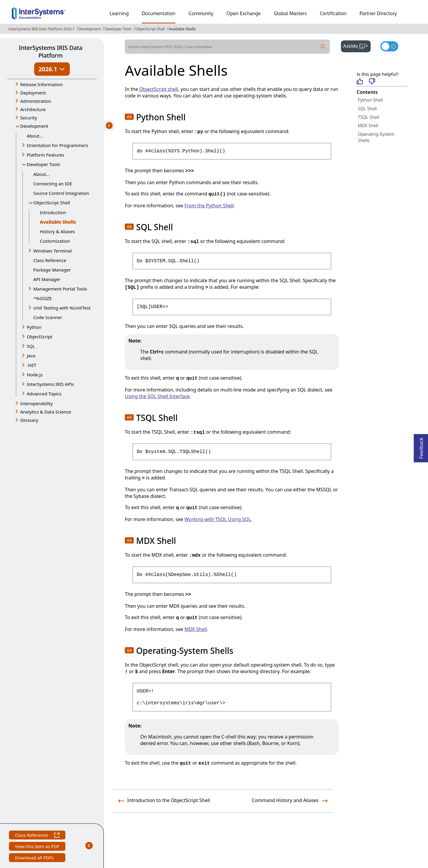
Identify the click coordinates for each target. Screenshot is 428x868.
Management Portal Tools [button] (60, 289)
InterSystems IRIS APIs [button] (50, 384)
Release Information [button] (41, 84)
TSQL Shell (369, 117)
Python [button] (34, 327)
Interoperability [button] (36, 403)
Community (201, 13)
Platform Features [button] (45, 155)
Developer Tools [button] (43, 164)
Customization (55, 241)
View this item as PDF (37, 847)
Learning (119, 13)
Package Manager (52, 270)
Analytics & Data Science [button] (46, 412)
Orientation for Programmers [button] (58, 145)
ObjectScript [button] (40, 337)
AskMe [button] (357, 45)
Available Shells (182, 29)
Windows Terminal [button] (52, 251)
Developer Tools (118, 29)
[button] (129, 117)
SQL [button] (31, 346)
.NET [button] (32, 365)
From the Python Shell (209, 206)
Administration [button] (36, 101)
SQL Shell (367, 108)
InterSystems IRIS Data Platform (51, 52)
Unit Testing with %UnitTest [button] (62, 308)
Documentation (159, 13)
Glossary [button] (29, 420)
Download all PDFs (35, 858)
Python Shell (370, 100)
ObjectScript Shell (150, 29)
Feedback (421, 446)
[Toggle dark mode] (389, 46)
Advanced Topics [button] (44, 394)
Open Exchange (244, 13)
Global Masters (290, 13)
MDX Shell (368, 125)
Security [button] (29, 118)
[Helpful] (360, 82)
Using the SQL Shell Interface (157, 396)
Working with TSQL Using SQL (218, 519)
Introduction (53, 212)
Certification (333, 13)
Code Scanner (48, 317)
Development (90, 29)
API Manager (47, 279)
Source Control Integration (61, 193)
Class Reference (50, 260)
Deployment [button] (33, 93)
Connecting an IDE (53, 184)
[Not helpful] (372, 82)
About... (35, 136)
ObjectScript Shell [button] (52, 203)
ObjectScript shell (159, 89)
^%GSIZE (43, 298)
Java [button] (31, 356)
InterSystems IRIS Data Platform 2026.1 (42, 29)
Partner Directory (378, 13)
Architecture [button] (33, 109)
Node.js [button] (35, 375)
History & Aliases (57, 231)
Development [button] (34, 126)
